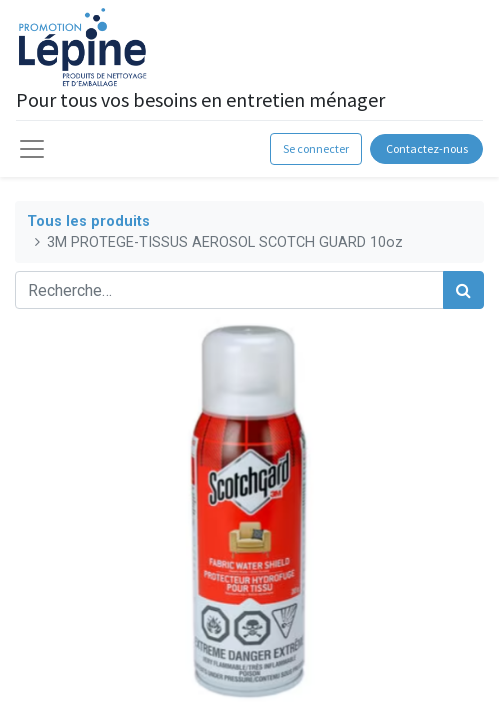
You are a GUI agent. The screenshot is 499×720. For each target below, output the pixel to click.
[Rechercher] (463, 290)
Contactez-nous (427, 148)
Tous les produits (88, 221)
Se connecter (316, 148)
